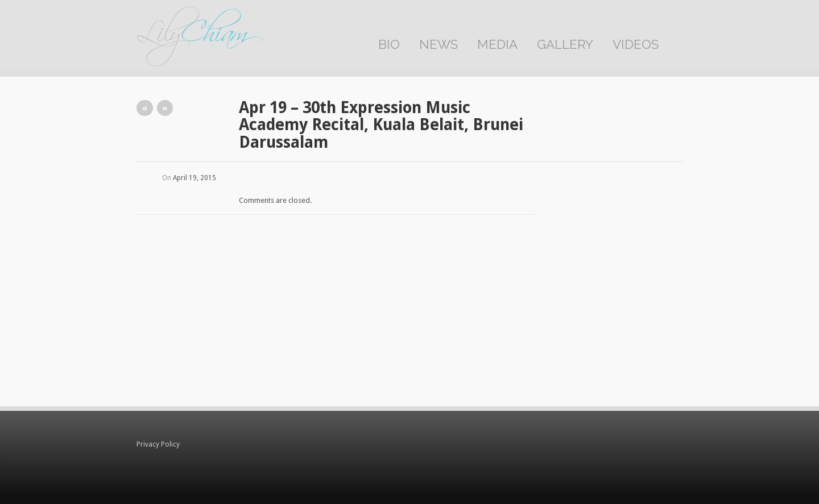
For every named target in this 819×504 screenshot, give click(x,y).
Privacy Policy (158, 444)
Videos (636, 44)
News (439, 44)
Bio (389, 44)
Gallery (565, 44)
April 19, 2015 (195, 178)
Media (497, 44)
